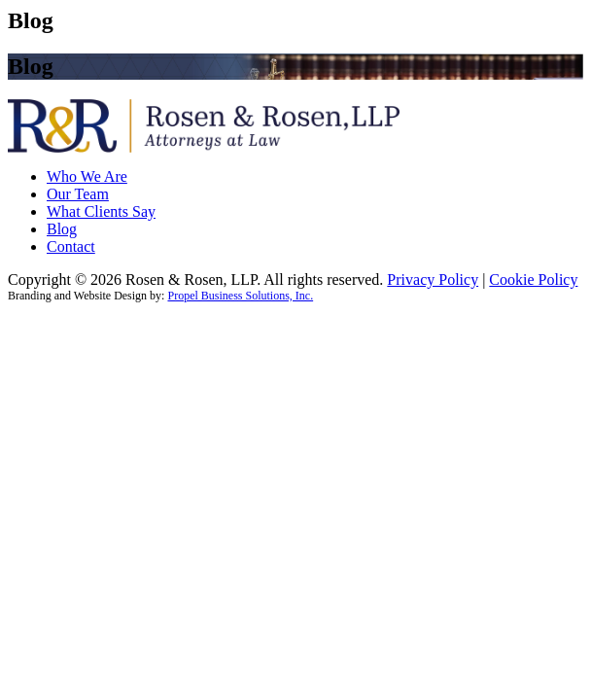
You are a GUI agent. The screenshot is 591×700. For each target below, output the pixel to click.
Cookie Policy (533, 280)
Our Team (78, 194)
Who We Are (87, 176)
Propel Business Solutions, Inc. (240, 296)
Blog (62, 229)
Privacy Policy (433, 280)
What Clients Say (101, 211)
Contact (71, 246)
